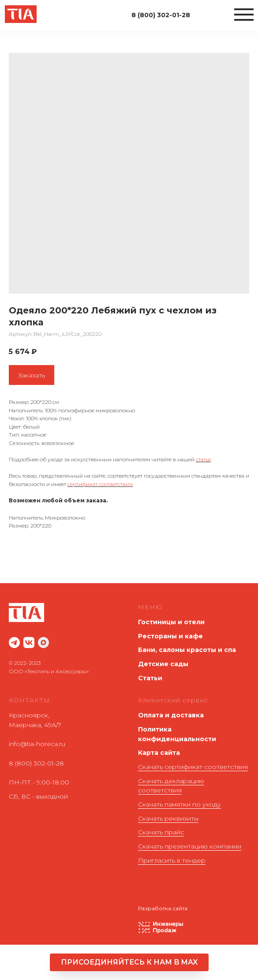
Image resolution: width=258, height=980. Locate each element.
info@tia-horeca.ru (37, 744)
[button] (129, 962)
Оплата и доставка (171, 715)
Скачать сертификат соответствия (193, 767)
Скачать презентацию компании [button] (190, 846)
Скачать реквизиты (168, 818)
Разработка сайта (163, 908)
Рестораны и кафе (170, 636)
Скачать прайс (161, 832)
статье (203, 459)
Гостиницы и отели (171, 622)
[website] (14, 643)
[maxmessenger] (43, 643)
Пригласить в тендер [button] (172, 860)
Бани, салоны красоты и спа (187, 650)
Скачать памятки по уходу (179, 804)
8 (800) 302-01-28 (36, 763)
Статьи (150, 678)
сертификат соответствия (100, 484)
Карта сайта (159, 753)
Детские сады (163, 664)
